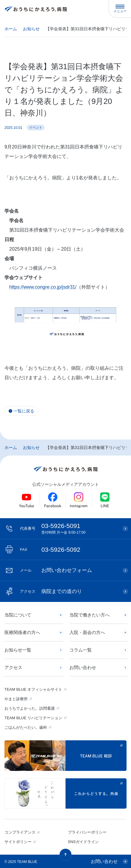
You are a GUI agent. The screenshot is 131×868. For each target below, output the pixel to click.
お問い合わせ (83, 667)
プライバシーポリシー (87, 832)
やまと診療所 (16, 699)
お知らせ (31, 29)
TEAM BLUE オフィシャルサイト (33, 689)
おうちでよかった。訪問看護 (30, 708)
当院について (18, 615)
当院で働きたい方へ (89, 615)
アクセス (13, 667)
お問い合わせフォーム (56, 570)
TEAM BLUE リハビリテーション (33, 718)
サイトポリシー (18, 842)
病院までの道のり (51, 591)
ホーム (11, 29)
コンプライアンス (20, 832)
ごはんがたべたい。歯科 (26, 727)
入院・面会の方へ (87, 632)
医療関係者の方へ (22, 632)
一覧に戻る (24, 411)
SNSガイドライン (84, 842)
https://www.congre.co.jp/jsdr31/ (43, 287)
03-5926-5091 (68, 528)
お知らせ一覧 (18, 650)
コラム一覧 (81, 650)
